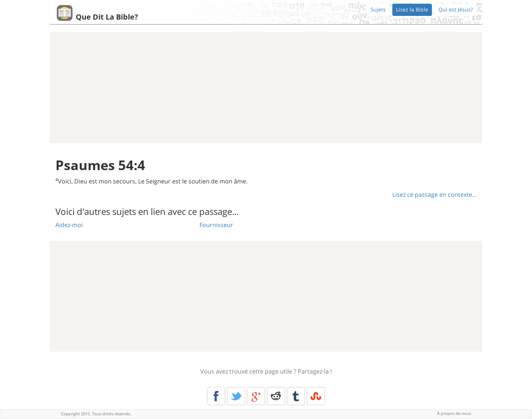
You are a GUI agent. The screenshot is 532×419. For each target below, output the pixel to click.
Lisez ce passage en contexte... (434, 195)
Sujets (378, 9)
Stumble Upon (316, 396)
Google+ (256, 396)
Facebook (216, 396)
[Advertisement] (266, 88)
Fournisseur (216, 225)
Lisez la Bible (412, 9)
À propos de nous (454, 413)
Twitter (236, 396)
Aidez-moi (69, 225)
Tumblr (296, 396)
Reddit (276, 396)
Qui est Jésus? (456, 9)
